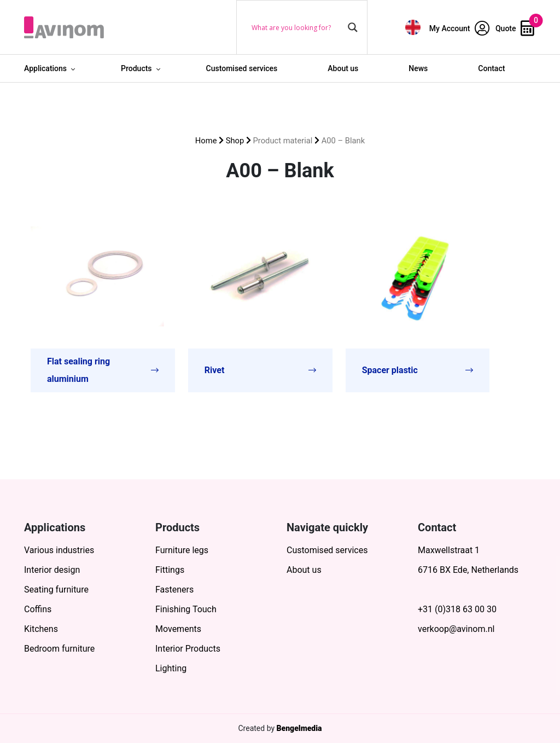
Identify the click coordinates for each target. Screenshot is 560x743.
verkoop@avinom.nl (456, 629)
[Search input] (297, 27)
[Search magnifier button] (353, 27)
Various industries (59, 550)
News (418, 68)
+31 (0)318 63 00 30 (457, 609)
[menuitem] (413, 27)
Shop (235, 141)
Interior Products (188, 649)
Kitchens (41, 629)
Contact (491, 68)
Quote (515, 28)
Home (206, 141)
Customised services (242, 68)
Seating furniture (56, 590)
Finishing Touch (186, 609)
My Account (459, 28)
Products (136, 68)
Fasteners (174, 590)
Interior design (52, 570)
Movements (178, 629)
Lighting (171, 668)
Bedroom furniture (59, 649)
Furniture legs (182, 550)
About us (343, 68)
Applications (45, 68)
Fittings (170, 570)
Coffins (38, 609)
